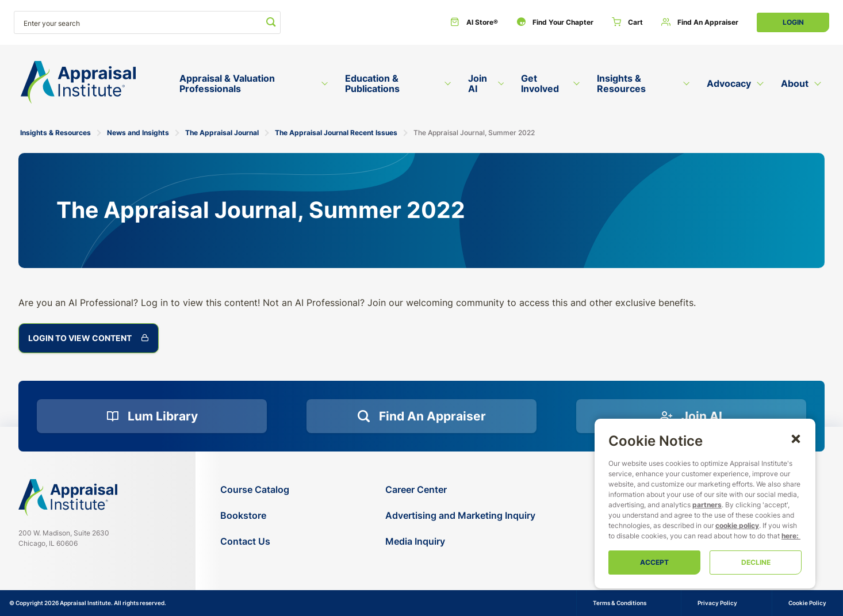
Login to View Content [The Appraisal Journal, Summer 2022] (89, 338)
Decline (756, 562)
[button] (796, 438)
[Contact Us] (255, 542)
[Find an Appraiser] (700, 22)
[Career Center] (460, 490)
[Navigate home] (68, 498)
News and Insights (138, 133)
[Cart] (627, 22)
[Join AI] (691, 416)
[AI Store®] (474, 22)
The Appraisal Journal (222, 133)
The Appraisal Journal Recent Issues (336, 133)
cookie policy (737, 525)
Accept (654, 562)
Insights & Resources (55, 133)
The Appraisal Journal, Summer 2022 (474, 133)
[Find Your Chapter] (555, 22)
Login (793, 22)
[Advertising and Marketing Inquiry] (460, 516)
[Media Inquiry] (460, 542)
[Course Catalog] (255, 490)
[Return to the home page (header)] (78, 83)
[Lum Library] (152, 416)
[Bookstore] (255, 516)
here (789, 536)
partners (707, 505)
